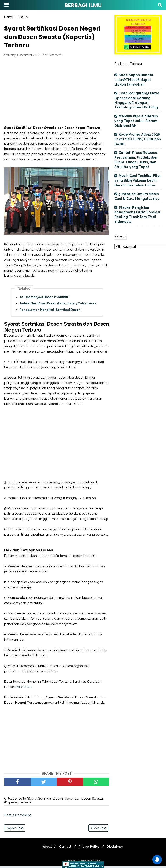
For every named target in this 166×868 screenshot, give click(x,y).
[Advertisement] (57, 93)
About (45, 848)
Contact (64, 848)
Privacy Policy (90, 848)
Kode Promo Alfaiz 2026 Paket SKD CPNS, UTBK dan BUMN (138, 139)
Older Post (98, 830)
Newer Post (15, 830)
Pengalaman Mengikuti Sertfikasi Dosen (50, 312)
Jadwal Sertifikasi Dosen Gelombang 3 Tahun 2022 (58, 305)
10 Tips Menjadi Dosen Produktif (44, 299)
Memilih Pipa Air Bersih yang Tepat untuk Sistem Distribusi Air (136, 121)
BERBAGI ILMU (83, 5)
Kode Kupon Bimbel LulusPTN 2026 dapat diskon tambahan (134, 80)
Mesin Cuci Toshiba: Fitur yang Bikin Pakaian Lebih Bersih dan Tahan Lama (138, 181)
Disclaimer (118, 848)
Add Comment (52, 57)
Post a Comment (18, 817)
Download (23, 689)
